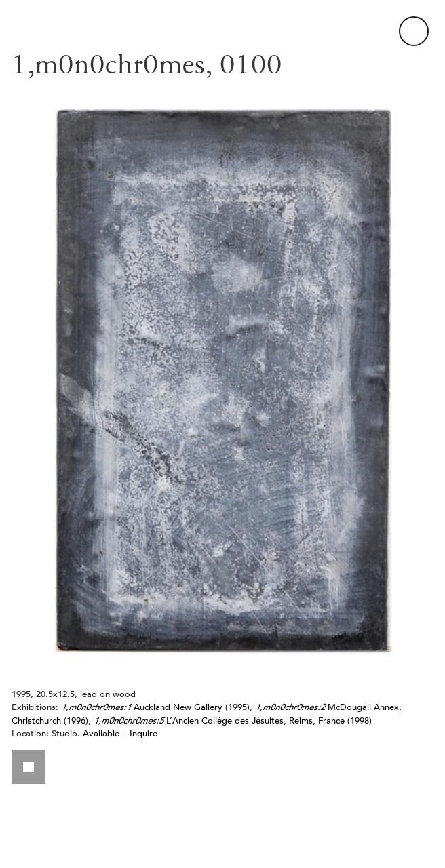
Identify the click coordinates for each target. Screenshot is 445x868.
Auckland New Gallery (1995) (155, 707)
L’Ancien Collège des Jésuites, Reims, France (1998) (233, 721)
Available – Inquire (120, 733)
